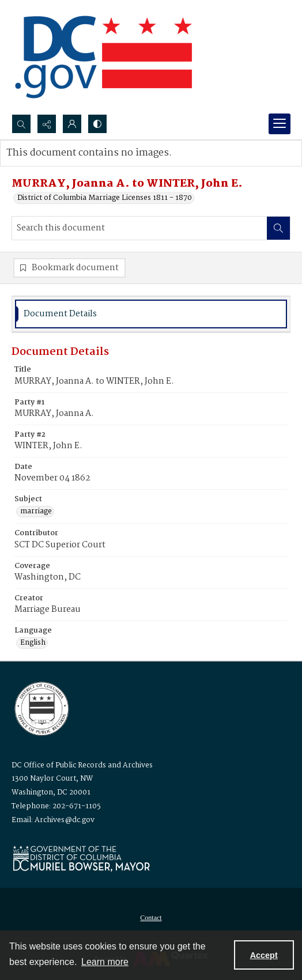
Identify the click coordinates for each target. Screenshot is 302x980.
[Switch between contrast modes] (97, 124)
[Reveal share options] (47, 124)
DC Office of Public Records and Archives (82, 765)
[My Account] (72, 124)
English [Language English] (33, 643)
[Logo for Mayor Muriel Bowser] (81, 858)
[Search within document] (278, 228)
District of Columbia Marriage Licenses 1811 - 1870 (105, 198)
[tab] (151, 314)
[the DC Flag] (104, 57)
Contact (151, 918)
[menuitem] (151, 918)
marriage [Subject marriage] (36, 512)
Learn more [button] (105, 962)
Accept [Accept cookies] (264, 955)
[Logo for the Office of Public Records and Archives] (41, 707)
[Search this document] (139, 228)
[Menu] (280, 124)
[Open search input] (21, 124)
